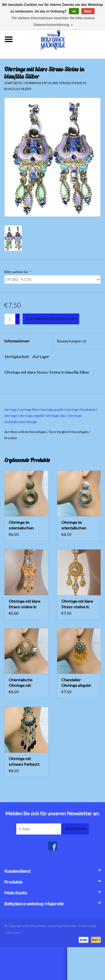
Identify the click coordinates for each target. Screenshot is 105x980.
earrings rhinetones (81, 409)
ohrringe (11, 416)
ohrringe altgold (32, 416)
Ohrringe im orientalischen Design (21, 525)
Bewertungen (72, 341)
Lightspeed (12, 932)
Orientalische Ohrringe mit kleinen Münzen (22, 683)
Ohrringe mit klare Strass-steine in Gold (77, 604)
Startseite (13, 83)
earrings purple (52, 409)
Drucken (11, 438)
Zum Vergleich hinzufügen (69, 432)
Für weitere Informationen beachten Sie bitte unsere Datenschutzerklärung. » (53, 21)
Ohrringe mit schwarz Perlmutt (24, 761)
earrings (11, 409)
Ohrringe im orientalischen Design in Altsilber (77, 525)
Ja (74, 11)
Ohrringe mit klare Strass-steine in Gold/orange (25, 604)
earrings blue (29, 409)
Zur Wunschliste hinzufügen (25, 432)
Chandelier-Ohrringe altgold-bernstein (76, 683)
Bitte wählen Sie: (17, 272)
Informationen (17, 341)
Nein (88, 11)
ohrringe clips (56, 416)
